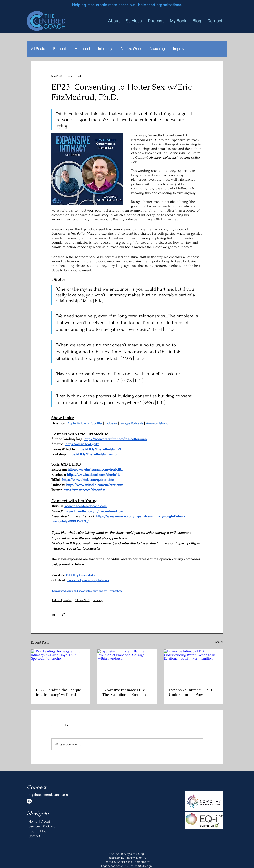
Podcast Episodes (62, 600)
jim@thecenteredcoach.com (47, 795)
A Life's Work (131, 49)
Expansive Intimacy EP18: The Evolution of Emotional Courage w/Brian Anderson (126, 692)
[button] (218, 49)
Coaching (157, 49)
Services (35, 826)
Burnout (60, 49)
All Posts (38, 49)
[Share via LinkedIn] (53, 614)
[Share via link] (63, 614)
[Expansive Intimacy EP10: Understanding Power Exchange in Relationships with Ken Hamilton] (194, 666)
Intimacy (105, 49)
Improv (179, 49)
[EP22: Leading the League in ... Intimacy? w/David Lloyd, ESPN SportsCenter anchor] (61, 666)
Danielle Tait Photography (133, 862)
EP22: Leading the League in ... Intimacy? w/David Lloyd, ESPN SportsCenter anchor (59, 692)
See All (219, 642)
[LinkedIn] (29, 801)
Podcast (49, 826)
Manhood (82, 49)
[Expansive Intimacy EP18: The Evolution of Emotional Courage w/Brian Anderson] (127, 666)
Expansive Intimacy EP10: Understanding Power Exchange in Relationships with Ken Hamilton (192, 692)
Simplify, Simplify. (136, 858)
